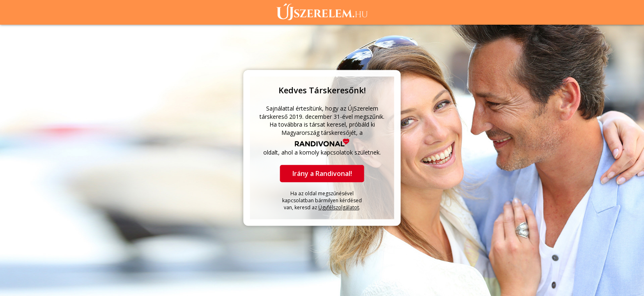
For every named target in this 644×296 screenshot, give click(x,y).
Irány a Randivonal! (322, 173)
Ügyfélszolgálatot (339, 207)
